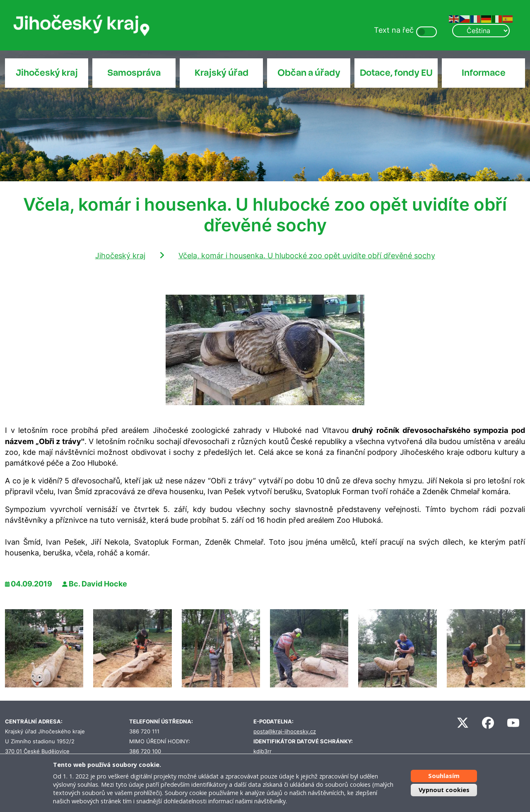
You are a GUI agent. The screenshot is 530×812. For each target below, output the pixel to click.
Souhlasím (444, 776)
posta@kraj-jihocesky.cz (285, 732)
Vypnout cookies (444, 790)
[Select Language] (481, 31)
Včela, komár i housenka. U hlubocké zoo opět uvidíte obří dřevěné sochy (307, 256)
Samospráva (134, 73)
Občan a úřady (309, 73)
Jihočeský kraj (47, 73)
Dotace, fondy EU (396, 73)
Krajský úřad (222, 73)
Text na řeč (394, 30)
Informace (484, 73)
